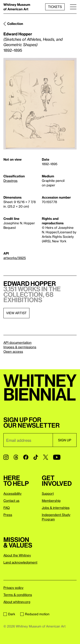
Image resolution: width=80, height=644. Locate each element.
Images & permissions (20, 347)
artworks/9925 (15, 258)
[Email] (28, 440)
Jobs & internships (56, 508)
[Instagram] (6, 457)
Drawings (10, 181)
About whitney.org (17, 602)
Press (8, 515)
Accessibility (12, 493)
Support (48, 493)
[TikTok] (36, 457)
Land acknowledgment (20, 562)
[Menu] (73, 7)
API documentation (17, 342)
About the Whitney (17, 555)
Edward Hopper (18, 34)
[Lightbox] (40, 104)
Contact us (11, 501)
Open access (13, 351)
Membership (51, 501)
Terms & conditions (18, 595)
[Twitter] (46, 457)
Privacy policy (13, 588)
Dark (9, 614)
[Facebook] (26, 457)
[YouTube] (57, 457)
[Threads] (16, 457)
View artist (16, 313)
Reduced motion (35, 614)
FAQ (7, 508)
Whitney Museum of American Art (17, 7)
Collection (15, 24)
